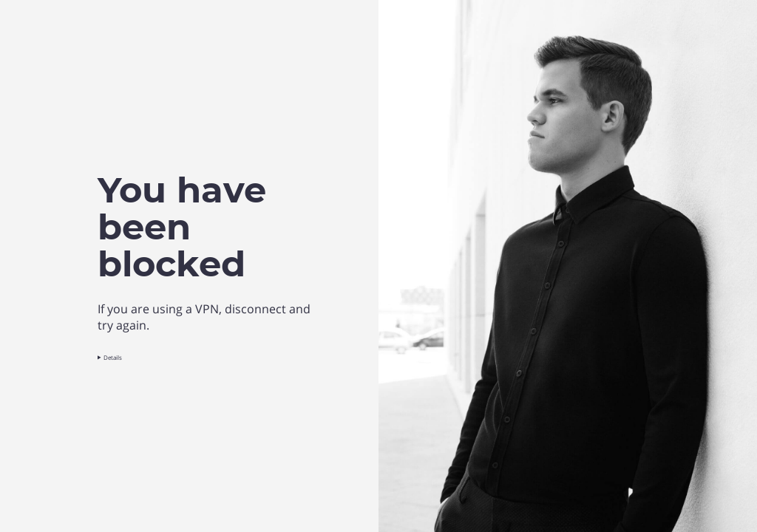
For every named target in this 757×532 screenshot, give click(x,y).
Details (113, 357)
